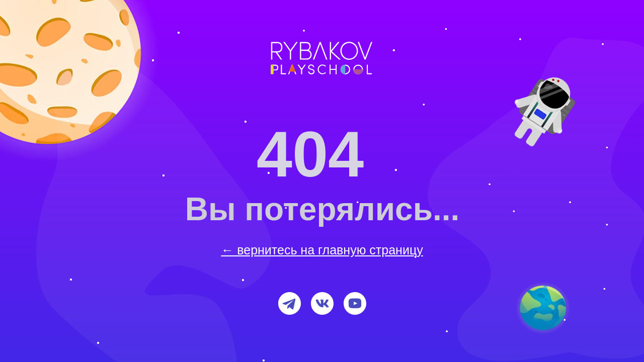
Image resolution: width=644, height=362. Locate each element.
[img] (543, 308)
